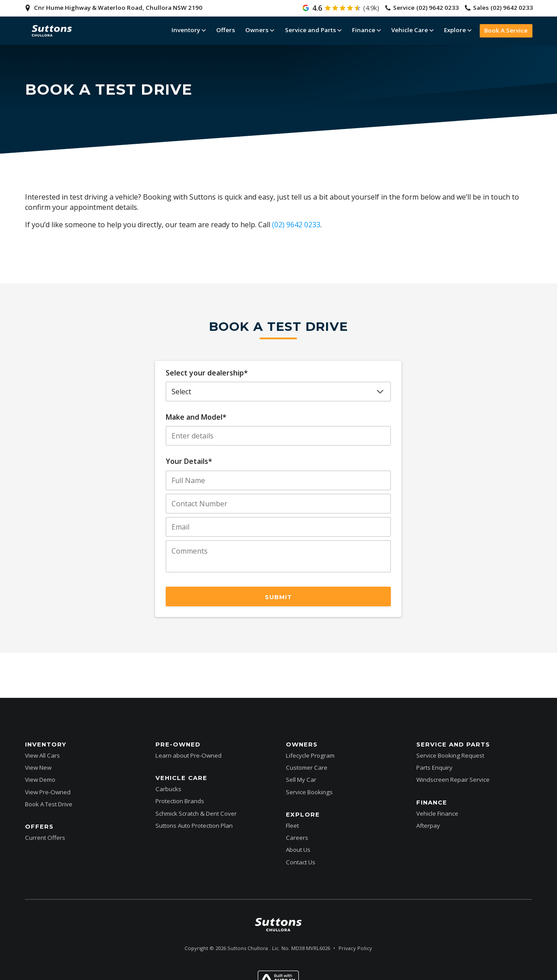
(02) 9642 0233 (296, 225)
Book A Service (506, 30)
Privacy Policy (355, 948)
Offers (226, 30)
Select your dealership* (207, 373)
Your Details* (189, 461)
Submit (278, 597)
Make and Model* (196, 417)
